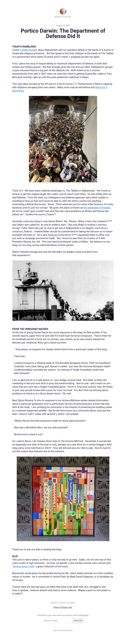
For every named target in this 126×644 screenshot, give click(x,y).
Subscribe (78, 621)
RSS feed (84, 615)
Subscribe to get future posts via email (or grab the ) (63, 615)
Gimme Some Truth (23, 567)
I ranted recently (29, 50)
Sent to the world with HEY (63, 630)
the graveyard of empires (97, 208)
